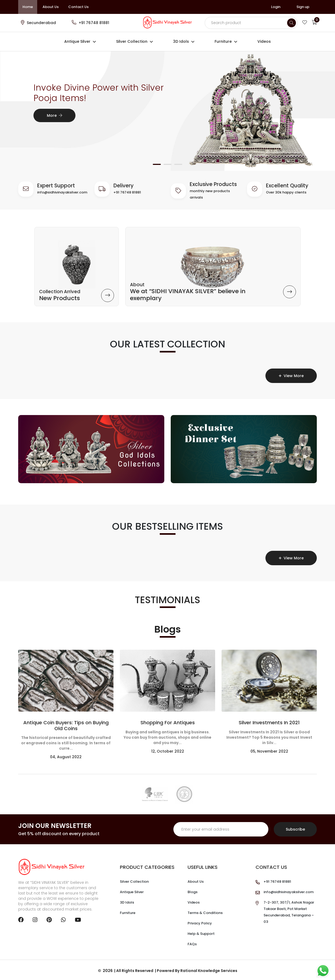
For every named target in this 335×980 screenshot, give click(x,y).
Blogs (193, 891)
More (54, 115)
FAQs (192, 943)
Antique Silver (77, 41)
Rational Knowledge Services (209, 969)
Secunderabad (41, 23)
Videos (264, 41)
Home (28, 7)
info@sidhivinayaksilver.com (62, 192)
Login (276, 7)
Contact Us (78, 7)
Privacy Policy (200, 922)
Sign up (303, 7)
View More (291, 374)
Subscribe (295, 828)
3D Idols (181, 41)
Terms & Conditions (205, 911)
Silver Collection (132, 41)
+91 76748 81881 (94, 23)
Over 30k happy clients (286, 192)
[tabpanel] (167, 110)
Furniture (223, 41)
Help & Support (201, 932)
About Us (51, 7)
